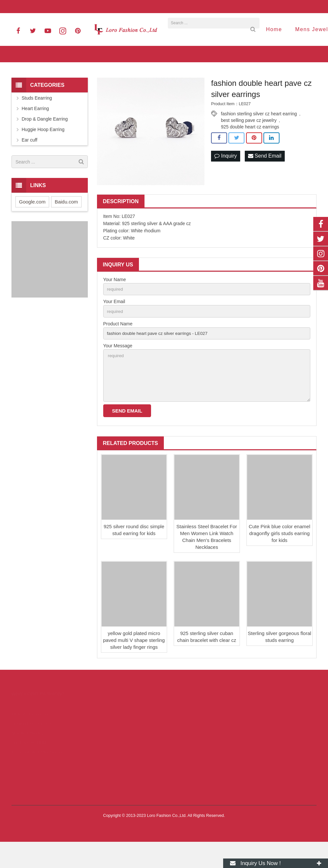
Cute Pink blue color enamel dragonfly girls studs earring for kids (280, 559)
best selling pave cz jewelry (249, 142)
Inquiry (225, 178)
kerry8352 (185, 793)
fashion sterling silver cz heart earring (259, 135)
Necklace (100, 750)
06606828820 (30, 7)
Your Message (118, 369)
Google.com (32, 223)
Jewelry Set (102, 768)
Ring (95, 741)
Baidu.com (66, 223)
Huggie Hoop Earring (43, 151)
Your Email (114, 324)
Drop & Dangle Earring (45, 141)
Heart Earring (35, 130)
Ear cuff (29, 162)
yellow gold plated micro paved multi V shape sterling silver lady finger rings (134, 666)
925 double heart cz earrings (250, 148)
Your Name (115, 301)
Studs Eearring (37, 120)
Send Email (265, 178)
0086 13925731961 (193, 764)
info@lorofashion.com (77, 7)
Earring (98, 731)
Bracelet (99, 759)
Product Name (118, 346)
